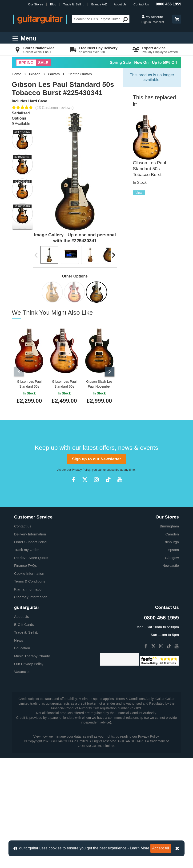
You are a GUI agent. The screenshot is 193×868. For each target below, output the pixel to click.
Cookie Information (29, 572)
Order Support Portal (31, 541)
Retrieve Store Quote (31, 557)
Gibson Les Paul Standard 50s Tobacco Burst (149, 169)
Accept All (161, 848)
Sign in (147, 22)
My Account (152, 17)
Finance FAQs (25, 565)
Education (22, 647)
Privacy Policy (81, 469)
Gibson (35, 74)
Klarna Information (29, 588)
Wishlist (159, 22)
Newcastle (171, 565)
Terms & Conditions (30, 580)
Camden (172, 533)
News (19, 639)
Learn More (140, 848)
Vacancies (22, 671)
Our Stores (36, 4)
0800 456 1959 (169, 4)
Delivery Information (30, 533)
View (139, 193)
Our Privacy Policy (29, 663)
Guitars (54, 74)
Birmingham (169, 525)
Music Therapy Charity (32, 655)
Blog (53, 4)
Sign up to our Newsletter (96, 458)
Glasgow (172, 557)
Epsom (173, 549)
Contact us (23, 525)
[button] (177, 19)
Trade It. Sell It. (74, 4)
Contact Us (141, 4)
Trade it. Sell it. (26, 631)
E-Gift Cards (24, 623)
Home (16, 74)
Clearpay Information (31, 596)
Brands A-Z (99, 4)
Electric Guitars (80, 74)
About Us (120, 4)
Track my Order (26, 549)
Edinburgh (171, 541)
